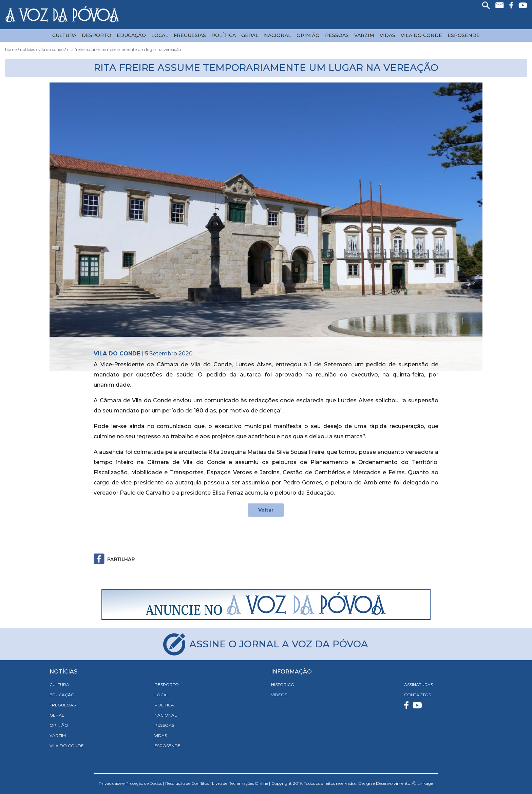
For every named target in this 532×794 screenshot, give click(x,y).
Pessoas (337, 35)
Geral (250, 35)
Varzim (364, 35)
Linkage (425, 783)
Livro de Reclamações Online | (241, 783)
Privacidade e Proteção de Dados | (131, 783)
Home (11, 49)
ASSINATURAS (419, 685)
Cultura (64, 35)
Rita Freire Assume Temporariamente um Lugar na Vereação (124, 49)
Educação (131, 35)
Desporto (97, 35)
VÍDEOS (279, 695)
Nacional (278, 35)
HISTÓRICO (283, 685)
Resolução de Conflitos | (188, 783)
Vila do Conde (421, 35)
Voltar (266, 510)
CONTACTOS (417, 695)
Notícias (27, 49)
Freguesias (190, 35)
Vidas (387, 35)
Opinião (308, 35)
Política (224, 35)
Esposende (464, 35)
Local (160, 35)
